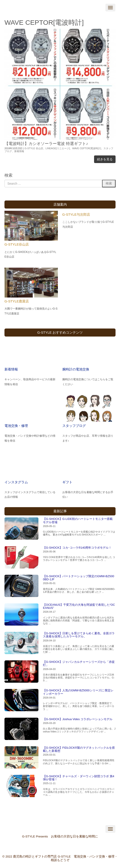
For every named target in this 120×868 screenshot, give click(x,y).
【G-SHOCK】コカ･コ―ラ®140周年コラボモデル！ (77, 548)
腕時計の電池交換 (76, 369)
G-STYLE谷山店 (17, 244)
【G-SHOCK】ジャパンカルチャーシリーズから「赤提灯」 (79, 663)
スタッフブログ (74, 426)
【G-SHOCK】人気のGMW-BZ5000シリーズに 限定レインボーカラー (78, 692)
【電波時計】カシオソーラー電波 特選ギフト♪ (46, 144)
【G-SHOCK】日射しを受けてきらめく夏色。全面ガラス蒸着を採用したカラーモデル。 (79, 635)
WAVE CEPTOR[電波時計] (87, 148)
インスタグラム (16, 482)
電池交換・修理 (16, 426)
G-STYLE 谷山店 (34, 148)
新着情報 (19, 151)
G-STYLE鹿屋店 (17, 301)
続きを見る (105, 159)
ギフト (67, 482)
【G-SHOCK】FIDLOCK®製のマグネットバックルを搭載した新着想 (79, 749)
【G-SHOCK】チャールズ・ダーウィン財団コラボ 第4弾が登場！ (79, 778)
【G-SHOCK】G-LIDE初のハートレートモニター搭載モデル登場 (78, 520)
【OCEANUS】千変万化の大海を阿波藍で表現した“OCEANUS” (79, 606)
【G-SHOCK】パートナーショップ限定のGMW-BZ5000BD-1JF (78, 578)
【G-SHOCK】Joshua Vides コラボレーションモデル (78, 719)
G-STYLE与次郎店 (76, 214)
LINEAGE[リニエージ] (58, 148)
